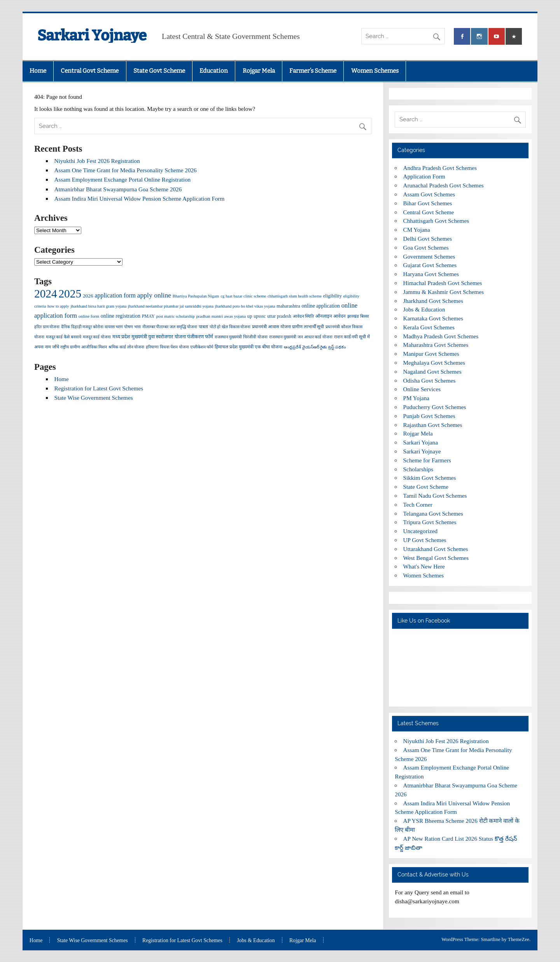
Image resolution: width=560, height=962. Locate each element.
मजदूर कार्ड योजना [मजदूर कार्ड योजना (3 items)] (97, 337)
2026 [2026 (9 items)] (88, 296)
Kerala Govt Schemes (429, 327)
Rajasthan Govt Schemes (433, 425)
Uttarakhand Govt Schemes (436, 549)
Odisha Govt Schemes (430, 380)
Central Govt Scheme (90, 71)
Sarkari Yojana (421, 442)
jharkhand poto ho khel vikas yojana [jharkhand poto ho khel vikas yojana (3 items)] (245, 306)
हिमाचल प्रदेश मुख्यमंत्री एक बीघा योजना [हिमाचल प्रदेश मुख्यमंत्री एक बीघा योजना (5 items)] (248, 347)
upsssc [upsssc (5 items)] (260, 316)
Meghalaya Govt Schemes (434, 363)
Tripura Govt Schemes (430, 522)
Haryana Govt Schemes (431, 274)
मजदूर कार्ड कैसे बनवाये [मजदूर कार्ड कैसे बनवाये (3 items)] (64, 337)
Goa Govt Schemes (426, 247)
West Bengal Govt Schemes (436, 558)
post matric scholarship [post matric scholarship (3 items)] (176, 316)
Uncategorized (421, 531)
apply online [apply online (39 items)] (154, 295)
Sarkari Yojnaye (92, 35)
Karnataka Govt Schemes (433, 318)
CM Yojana (417, 230)
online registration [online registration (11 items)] (121, 316)
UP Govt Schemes (425, 540)
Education (214, 71)
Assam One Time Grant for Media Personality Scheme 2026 (126, 170)
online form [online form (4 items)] (89, 316)
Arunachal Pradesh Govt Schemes (444, 185)
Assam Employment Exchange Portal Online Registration (123, 179)
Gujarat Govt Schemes (430, 265)
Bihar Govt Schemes (428, 203)
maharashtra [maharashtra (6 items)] (288, 306)
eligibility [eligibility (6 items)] (332, 296)
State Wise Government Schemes (94, 398)
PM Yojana (416, 398)
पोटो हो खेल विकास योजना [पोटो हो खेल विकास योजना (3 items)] (230, 327)
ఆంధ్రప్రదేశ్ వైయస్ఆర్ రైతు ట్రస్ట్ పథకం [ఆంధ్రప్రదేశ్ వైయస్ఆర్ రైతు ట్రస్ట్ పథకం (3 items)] (315, 347)
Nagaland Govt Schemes (432, 372)
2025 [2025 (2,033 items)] (70, 294)
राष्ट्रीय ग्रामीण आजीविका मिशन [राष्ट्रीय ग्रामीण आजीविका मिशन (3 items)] (84, 347)
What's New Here (424, 566)
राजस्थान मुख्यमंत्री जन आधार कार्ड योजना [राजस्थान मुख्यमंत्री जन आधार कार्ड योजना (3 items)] (301, 337)
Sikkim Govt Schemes (430, 478)
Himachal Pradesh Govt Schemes (443, 283)
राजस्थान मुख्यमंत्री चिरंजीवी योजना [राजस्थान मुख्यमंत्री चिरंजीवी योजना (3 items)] (241, 337)
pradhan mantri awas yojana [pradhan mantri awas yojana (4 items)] (221, 316)
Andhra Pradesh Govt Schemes (440, 168)
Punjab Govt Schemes (429, 416)
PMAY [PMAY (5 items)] (148, 316)
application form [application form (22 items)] (115, 295)
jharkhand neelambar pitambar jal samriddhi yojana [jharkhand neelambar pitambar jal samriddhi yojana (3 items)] (171, 306)
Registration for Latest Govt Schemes (99, 388)
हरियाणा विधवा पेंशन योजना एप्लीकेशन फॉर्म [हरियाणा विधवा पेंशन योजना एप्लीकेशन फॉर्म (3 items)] (179, 347)
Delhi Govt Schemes (428, 239)
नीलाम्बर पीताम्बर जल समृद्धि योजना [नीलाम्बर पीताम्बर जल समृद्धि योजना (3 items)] (170, 327)
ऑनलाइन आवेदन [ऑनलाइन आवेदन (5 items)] (331, 316)
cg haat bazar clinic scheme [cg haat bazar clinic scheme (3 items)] (243, 296)
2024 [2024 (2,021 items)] (46, 294)
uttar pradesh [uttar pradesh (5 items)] (279, 316)
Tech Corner (418, 505)
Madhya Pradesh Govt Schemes (441, 336)
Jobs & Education (424, 309)
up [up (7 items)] (250, 316)
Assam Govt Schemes (429, 194)
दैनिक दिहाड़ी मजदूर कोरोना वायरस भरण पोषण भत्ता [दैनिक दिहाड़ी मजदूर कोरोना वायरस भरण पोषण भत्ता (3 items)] (101, 327)
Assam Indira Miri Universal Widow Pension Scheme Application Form (140, 199)
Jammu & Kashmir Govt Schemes (444, 292)
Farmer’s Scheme (313, 71)
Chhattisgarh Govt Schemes (436, 221)
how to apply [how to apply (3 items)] (58, 306)
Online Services (422, 389)
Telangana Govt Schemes (433, 513)
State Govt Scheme (159, 71)
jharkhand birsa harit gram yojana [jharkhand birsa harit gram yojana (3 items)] (98, 306)
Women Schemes (375, 71)
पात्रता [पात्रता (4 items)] (203, 327)
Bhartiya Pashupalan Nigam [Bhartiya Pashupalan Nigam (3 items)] (196, 296)
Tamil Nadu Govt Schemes (435, 496)
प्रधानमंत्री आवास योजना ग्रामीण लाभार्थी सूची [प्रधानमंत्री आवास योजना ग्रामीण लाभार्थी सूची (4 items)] (288, 327)
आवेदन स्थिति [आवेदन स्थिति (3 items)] (304, 316)
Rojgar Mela (259, 71)
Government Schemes (429, 256)
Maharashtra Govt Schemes (436, 345)
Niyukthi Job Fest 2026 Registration (97, 161)
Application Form (424, 176)
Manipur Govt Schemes (431, 354)
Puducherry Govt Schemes (435, 407)
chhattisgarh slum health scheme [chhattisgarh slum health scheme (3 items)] (295, 296)
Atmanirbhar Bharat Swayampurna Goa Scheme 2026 (118, 189)
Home (38, 71)
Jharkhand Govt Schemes (433, 301)
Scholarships (418, 469)
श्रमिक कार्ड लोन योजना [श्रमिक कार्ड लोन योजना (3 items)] (126, 347)
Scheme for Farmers (427, 460)
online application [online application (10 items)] (321, 306)
